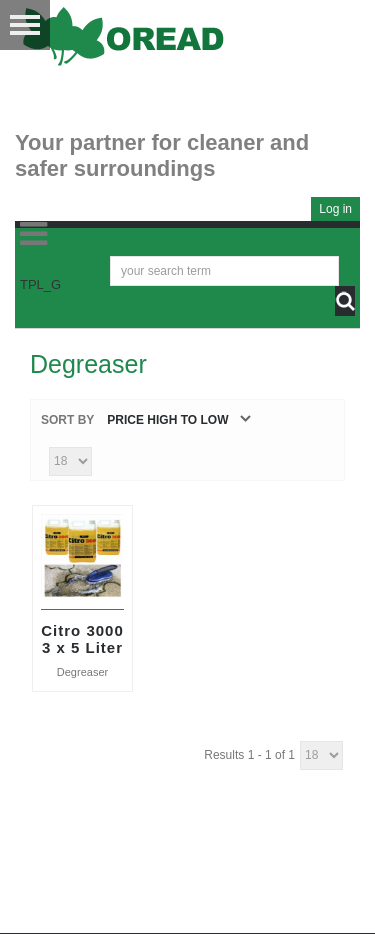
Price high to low (167, 420)
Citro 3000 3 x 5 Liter (82, 639)
